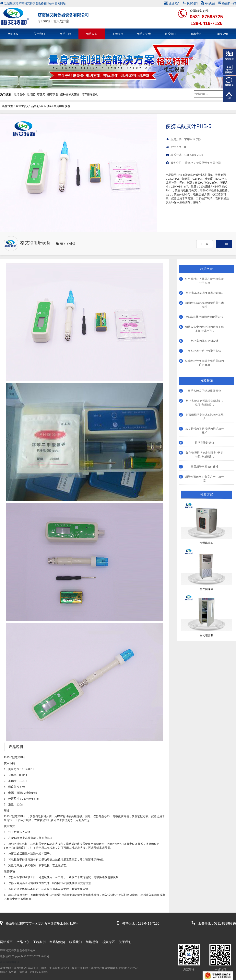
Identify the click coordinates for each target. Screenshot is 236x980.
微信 (230, 82)
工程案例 (118, 34)
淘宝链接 (230, 55)
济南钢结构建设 (10, 962)
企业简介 (172, 3)
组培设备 (92, 34)
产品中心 (34, 106)
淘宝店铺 (222, 34)
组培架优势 (144, 34)
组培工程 (65, 34)
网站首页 (13, 34)
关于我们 (39, 34)
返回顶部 (230, 96)
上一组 (205, 244)
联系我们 (190, 3)
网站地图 (208, 3)
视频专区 (196, 34)
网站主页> (22, 106)
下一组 (224, 244)
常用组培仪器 (62, 106)
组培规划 (92, 942)
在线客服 (230, 69)
